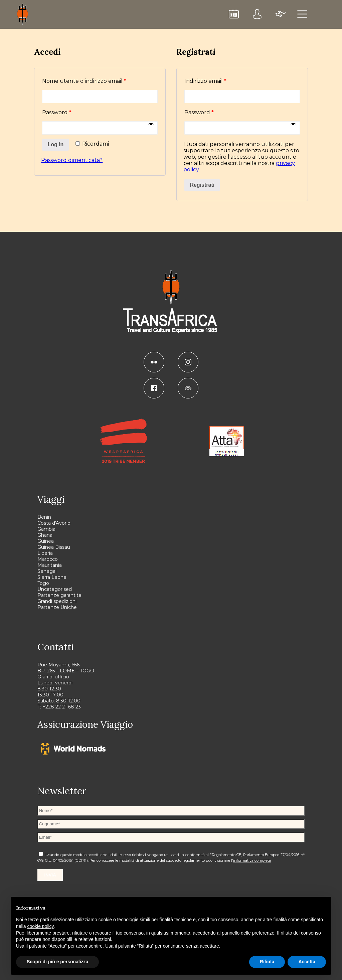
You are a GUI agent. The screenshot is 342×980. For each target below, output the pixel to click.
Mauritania (50, 565)
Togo (43, 583)
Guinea (46, 541)
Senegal (47, 571)
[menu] (303, 14)
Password (57, 112)
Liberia (45, 553)
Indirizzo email (205, 81)
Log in (55, 144)
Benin (44, 517)
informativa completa (252, 860)
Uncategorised (55, 589)
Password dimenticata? (72, 160)
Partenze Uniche (57, 607)
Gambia (46, 529)
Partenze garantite (59, 595)
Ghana (45, 535)
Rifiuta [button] (267, 962)
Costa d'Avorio (54, 523)
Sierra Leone (52, 577)
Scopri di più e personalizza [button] (57, 962)
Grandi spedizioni (57, 601)
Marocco (48, 559)
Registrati (202, 185)
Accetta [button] (307, 962)
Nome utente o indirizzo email (84, 81)
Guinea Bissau (54, 547)
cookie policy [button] (40, 926)
